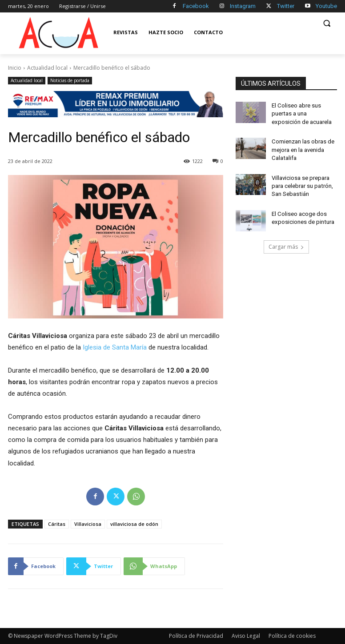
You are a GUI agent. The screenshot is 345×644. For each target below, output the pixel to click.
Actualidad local (47, 68)
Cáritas (57, 524)
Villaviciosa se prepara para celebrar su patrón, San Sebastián (301, 181)
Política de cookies (292, 636)
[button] (327, 23)
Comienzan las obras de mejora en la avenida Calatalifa (302, 147)
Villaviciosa (88, 524)
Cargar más (286, 240)
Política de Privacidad (196, 636)
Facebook (196, 6)
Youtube (326, 6)
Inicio (15, 68)
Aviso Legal (246, 636)
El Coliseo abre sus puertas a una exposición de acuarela (303, 113)
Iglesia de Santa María (115, 347)
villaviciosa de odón (134, 524)
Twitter (286, 6)
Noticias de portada (70, 81)
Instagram (243, 6)
